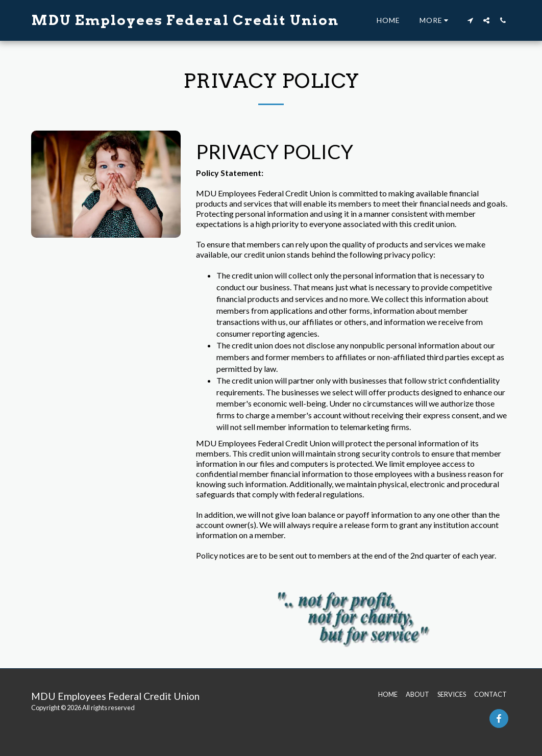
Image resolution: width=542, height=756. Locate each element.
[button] (470, 20)
